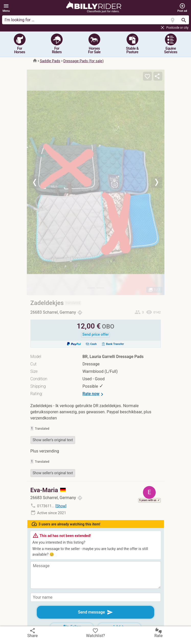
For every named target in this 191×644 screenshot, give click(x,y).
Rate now (94, 394)
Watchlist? (96, 633)
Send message (96, 612)
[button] (6, 8)
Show (61, 506)
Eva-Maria (48, 490)
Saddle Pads (50, 61)
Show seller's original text (53, 440)
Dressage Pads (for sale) (84, 61)
